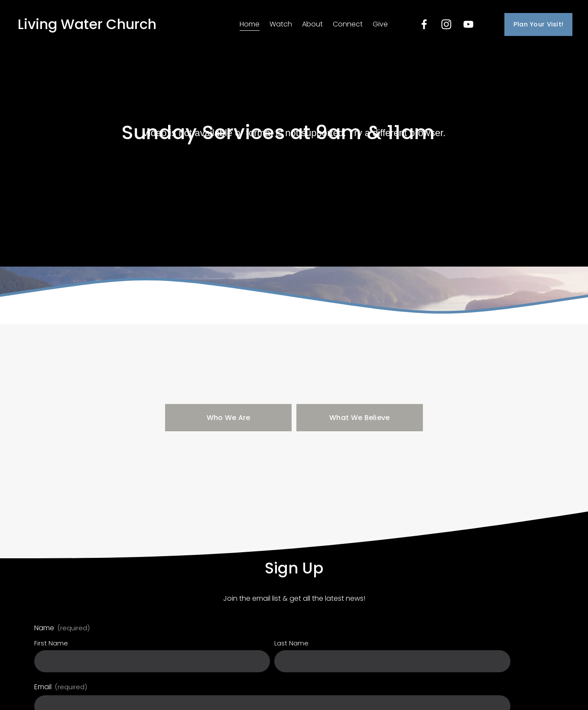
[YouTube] (468, 24)
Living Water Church (87, 24)
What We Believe (360, 418)
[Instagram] (446, 24)
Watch (281, 24)
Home (250, 24)
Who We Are (229, 418)
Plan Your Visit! (539, 24)
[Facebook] (424, 24)
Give (380, 24)
